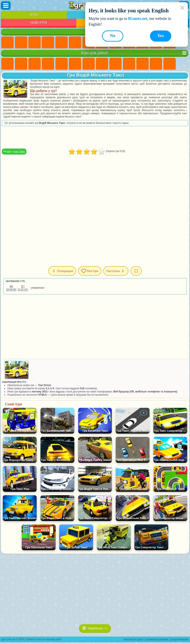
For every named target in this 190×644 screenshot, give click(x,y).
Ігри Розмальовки (102, 64)
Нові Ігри (39, 23)
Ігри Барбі (48, 64)
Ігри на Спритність (75, 43)
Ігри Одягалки (142, 64)
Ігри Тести (62, 64)
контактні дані (133, 639)
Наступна (116, 271)
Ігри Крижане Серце (129, 64)
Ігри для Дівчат (21, 43)
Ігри (34, 15)
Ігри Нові (7, 43)
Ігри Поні (7, 64)
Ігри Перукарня (156, 64)
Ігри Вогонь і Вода (35, 64)
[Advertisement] (95, 137)
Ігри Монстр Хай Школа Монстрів (75, 64)
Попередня (62, 271)
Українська (95, 628)
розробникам (179, 639)
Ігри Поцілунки (170, 64)
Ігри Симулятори (35, 43)
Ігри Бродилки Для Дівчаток (89, 64)
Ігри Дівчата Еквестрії (21, 64)
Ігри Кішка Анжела (115, 64)
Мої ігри (90, 271)
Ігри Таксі (19, 151)
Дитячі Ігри (48, 43)
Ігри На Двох (62, 43)
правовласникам (157, 639)
